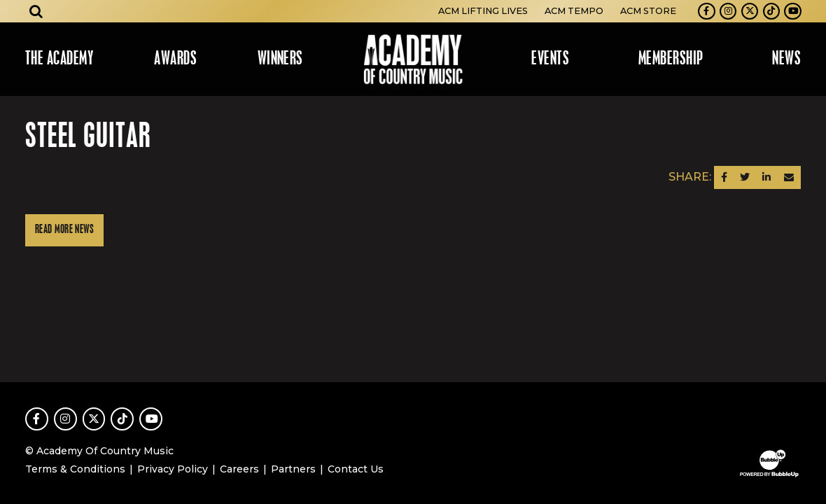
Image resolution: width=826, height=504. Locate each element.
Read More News (64, 230)
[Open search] (36, 11)
